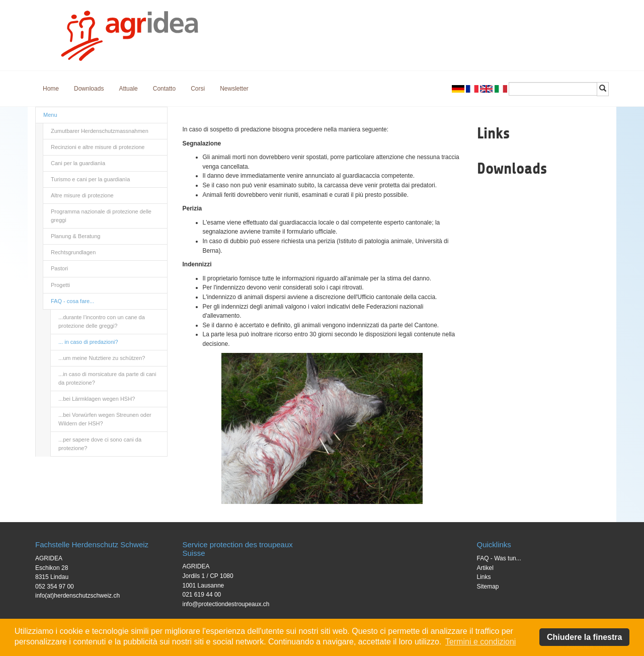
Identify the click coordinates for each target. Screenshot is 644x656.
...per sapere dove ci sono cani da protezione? (100, 444)
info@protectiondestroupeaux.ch (226, 604)
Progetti (60, 285)
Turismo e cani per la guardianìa (90, 179)
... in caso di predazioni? (88, 342)
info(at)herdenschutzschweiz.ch (77, 596)
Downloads (89, 89)
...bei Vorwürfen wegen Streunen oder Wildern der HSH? (105, 419)
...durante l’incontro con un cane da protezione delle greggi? (102, 321)
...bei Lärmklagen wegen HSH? (97, 399)
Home (51, 89)
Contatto (164, 89)
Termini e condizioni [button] (481, 642)
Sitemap (488, 587)
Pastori (59, 268)
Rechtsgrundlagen (73, 252)
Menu (50, 115)
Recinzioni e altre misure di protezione (98, 147)
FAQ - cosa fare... (72, 301)
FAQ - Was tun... (499, 558)
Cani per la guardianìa (78, 163)
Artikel (485, 568)
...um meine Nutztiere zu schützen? (102, 358)
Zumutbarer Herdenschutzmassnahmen (100, 131)
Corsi (198, 89)
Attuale (128, 89)
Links (484, 577)
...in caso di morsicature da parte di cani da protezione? (107, 378)
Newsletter (234, 89)
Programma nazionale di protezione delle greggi (101, 216)
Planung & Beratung (75, 236)
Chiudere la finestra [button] (584, 637)
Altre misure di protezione (82, 195)
